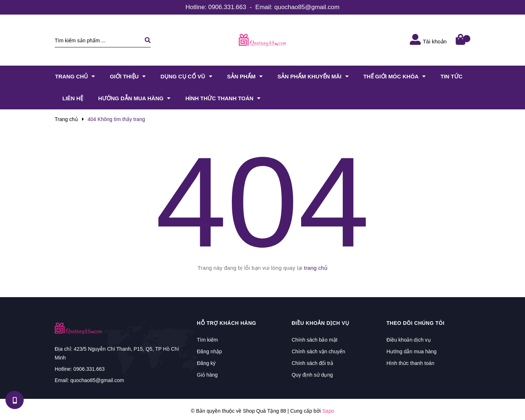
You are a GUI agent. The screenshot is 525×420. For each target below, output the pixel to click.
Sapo (328, 411)
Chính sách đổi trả (312, 363)
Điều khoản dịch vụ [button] (320, 323)
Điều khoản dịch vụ (409, 340)
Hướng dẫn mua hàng (411, 351)
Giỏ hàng (207, 375)
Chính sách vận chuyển (318, 351)
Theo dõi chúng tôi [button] (415, 323)
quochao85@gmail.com (307, 7)
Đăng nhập (209, 351)
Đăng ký (206, 363)
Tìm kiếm (207, 340)
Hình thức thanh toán (410, 363)
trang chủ (316, 268)
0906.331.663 (227, 7)
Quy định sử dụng (312, 375)
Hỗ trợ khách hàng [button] (227, 323)
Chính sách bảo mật (315, 340)
